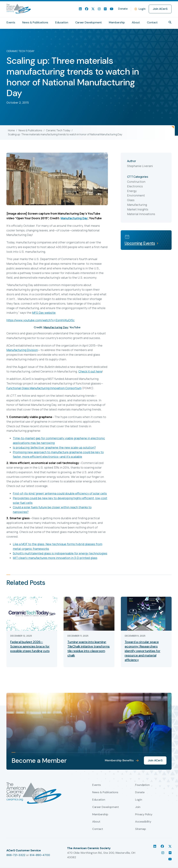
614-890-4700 (40, 855)
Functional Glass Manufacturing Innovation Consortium (44, 388)
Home (11, 130)
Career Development (89, 22)
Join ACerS (160, 9)
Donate (123, 9)
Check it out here (90, 371)
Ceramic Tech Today (58, 130)
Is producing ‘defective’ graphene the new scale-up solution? (54, 447)
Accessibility (143, 822)
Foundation (142, 785)
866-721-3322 (16, 855)
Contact (152, 22)
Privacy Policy (144, 815)
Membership (117, 22)
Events (11, 22)
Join (138, 807)
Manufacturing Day (74, 218)
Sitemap (140, 829)
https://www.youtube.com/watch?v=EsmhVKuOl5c (40, 320)
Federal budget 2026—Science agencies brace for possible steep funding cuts (30, 646)
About (136, 22)
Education (62, 22)
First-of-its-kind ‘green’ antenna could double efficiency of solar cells (60, 493)
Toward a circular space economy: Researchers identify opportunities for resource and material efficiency (143, 651)
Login (142, 9)
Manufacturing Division (22, 350)
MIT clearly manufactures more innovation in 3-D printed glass (55, 558)
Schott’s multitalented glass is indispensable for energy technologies (60, 553)
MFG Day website (44, 313)
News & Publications (35, 22)
